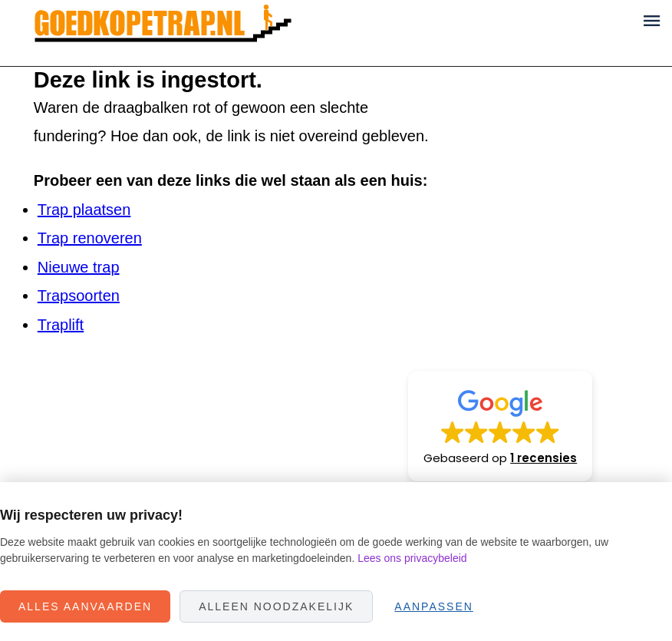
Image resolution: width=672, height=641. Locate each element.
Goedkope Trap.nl (163, 33)
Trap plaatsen (84, 210)
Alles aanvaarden (85, 606)
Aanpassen (434, 606)
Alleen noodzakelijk (276, 606)
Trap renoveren (90, 238)
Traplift (61, 325)
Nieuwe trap (79, 267)
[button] (500, 426)
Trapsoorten (79, 296)
